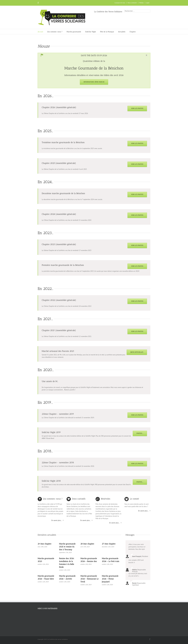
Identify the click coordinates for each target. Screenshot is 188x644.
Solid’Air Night (90, 32)
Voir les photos (137, 108)
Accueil (40, 32)
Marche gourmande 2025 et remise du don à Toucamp (67, 547)
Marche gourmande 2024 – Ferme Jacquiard (110, 579)
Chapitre (133, 32)
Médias (141, 3)
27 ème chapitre (109, 544)
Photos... (140, 433)
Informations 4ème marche (94, 82)
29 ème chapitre (44, 544)
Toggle (147, 55)
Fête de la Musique (107, 32)
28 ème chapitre (87, 544)
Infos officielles (137, 352)
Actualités (122, 32)
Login (148, 3)
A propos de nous (120, 3)
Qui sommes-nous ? (55, 32)
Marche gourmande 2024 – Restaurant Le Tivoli (90, 579)
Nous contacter (132, 3)
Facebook (38, 3)
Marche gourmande (74, 32)
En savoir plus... (57, 520)
